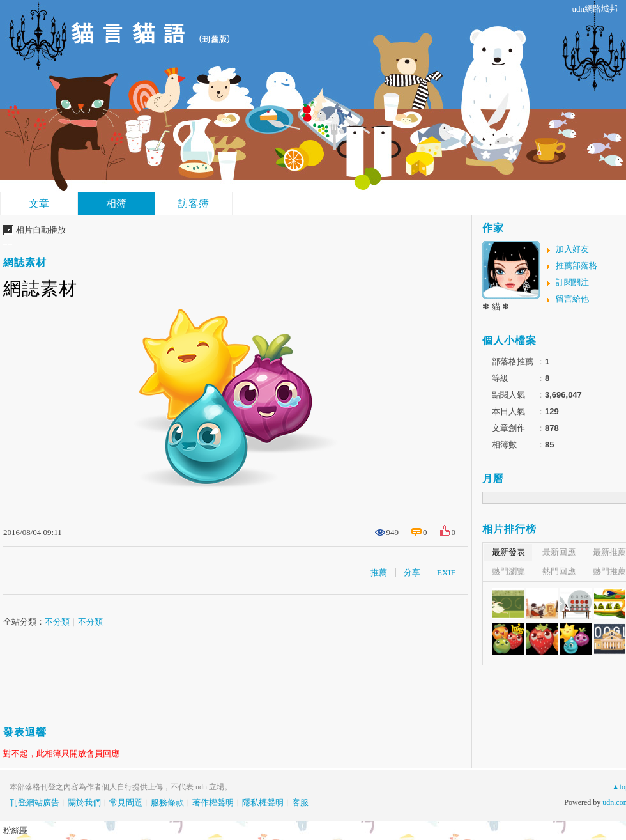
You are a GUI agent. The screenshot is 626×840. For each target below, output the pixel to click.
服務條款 (167, 803)
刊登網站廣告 (34, 803)
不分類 (57, 622)
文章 (39, 204)
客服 (300, 803)
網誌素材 (25, 262)
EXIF (446, 572)
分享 (412, 572)
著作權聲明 (213, 803)
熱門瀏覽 (508, 571)
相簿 (116, 204)
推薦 (379, 572)
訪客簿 (194, 204)
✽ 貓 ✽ (496, 307)
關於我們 (84, 803)
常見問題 (126, 803)
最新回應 (559, 552)
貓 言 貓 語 (128, 32)
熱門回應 (559, 571)
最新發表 (508, 552)
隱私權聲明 (263, 803)
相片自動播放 (41, 230)
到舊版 (214, 39)
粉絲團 (16, 830)
